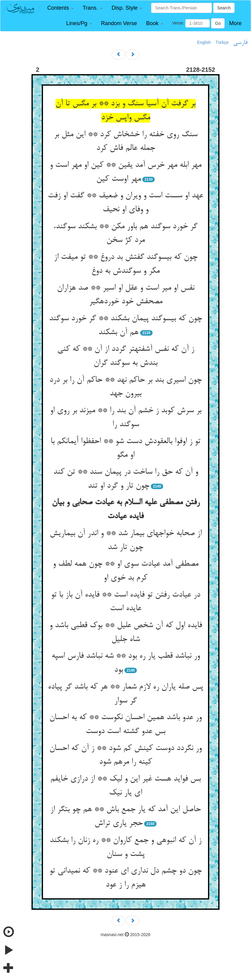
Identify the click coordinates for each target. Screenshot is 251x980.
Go (218, 23)
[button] (60, 8)
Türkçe (222, 42)
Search (224, 8)
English (204, 42)
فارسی (240, 43)
